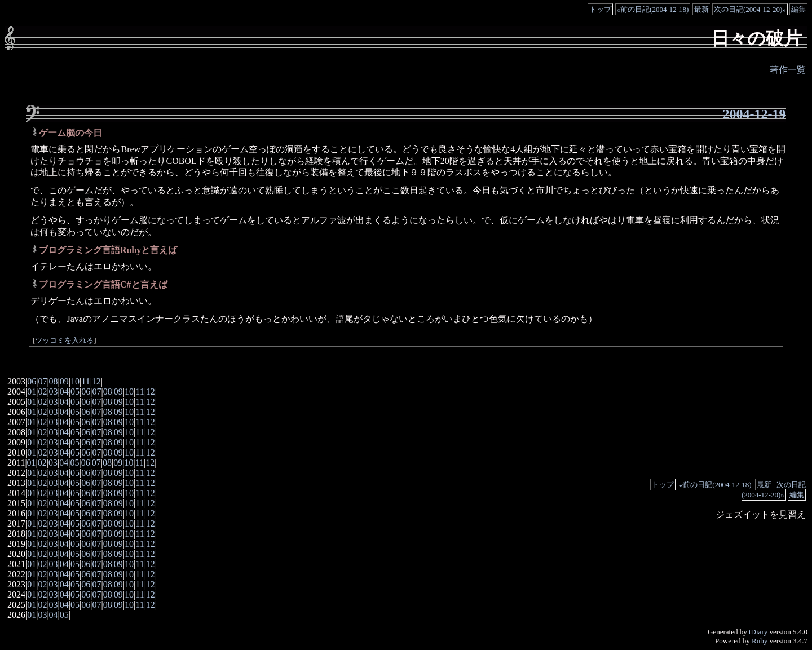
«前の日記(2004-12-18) (653, 9)
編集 (798, 9)
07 (42, 381)
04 (64, 392)
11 (85, 381)
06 (32, 381)
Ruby (760, 641)
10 (75, 381)
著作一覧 (788, 70)
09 (64, 381)
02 (42, 392)
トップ (600, 9)
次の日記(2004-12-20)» (750, 9)
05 (75, 392)
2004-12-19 (754, 114)
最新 (701, 9)
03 (54, 392)
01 (32, 392)
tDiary (758, 632)
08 (54, 381)
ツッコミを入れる (64, 341)
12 (96, 381)
